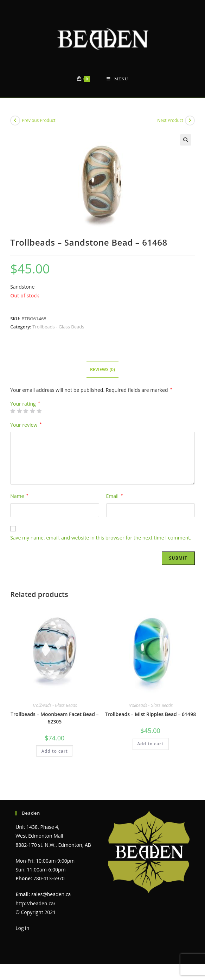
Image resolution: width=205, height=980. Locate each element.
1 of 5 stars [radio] (13, 411)
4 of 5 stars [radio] (32, 411)
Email (115, 496)
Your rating (25, 404)
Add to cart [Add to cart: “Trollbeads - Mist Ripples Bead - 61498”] (150, 744)
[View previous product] (15, 121)
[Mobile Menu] (117, 79)
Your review (26, 425)
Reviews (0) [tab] (102, 369)
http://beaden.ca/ (36, 903)
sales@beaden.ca (51, 894)
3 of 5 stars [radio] (26, 411)
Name (19, 496)
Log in (22, 928)
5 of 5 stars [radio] (39, 411)
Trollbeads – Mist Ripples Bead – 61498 (150, 714)
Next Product (170, 120)
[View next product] (190, 121)
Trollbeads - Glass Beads (58, 327)
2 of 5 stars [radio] (19, 411)
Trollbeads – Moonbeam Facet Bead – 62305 (55, 718)
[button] (186, 140)
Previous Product (39, 120)
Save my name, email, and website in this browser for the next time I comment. (101, 538)
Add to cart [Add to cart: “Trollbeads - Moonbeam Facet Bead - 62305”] (55, 751)
